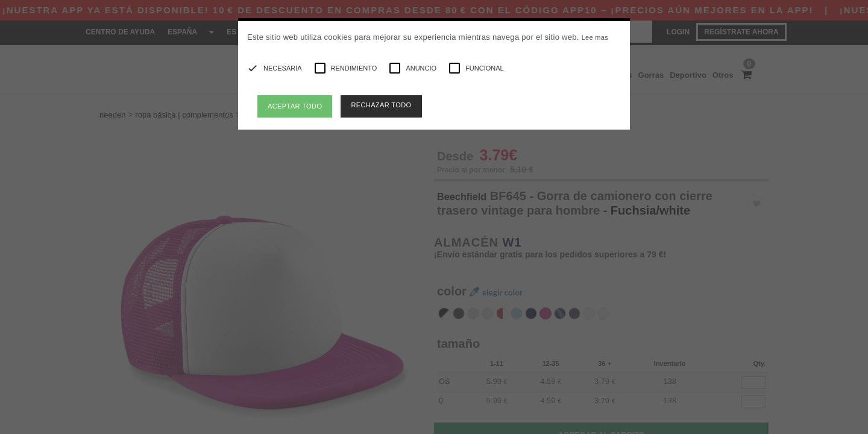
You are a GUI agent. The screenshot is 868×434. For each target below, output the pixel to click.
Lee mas (595, 37)
